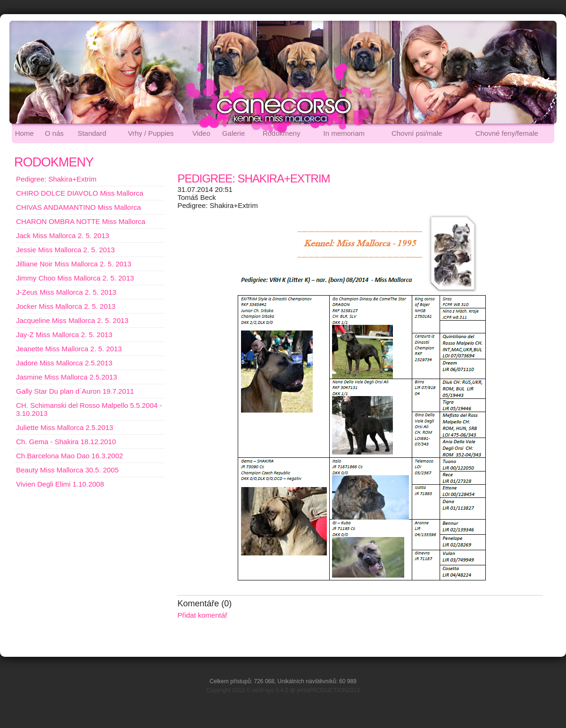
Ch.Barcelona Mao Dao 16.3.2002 (70, 456)
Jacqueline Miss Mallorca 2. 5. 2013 (72, 320)
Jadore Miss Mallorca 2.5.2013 (64, 363)
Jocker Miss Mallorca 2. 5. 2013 (66, 306)
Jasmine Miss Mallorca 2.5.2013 (67, 377)
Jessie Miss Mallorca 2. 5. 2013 (65, 250)
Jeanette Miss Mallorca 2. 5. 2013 (69, 349)
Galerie (233, 133)
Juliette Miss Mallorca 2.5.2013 (65, 427)
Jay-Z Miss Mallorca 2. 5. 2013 (64, 335)
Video (201, 133)
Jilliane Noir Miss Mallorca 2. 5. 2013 (74, 264)
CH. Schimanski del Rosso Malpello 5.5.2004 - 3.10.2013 (89, 409)
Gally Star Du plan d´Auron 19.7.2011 (75, 391)
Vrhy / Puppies (151, 133)
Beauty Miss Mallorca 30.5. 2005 (67, 470)
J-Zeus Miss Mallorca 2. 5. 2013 (66, 292)
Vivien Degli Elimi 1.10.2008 (60, 484)
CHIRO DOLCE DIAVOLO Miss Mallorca (80, 193)
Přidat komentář (202, 615)
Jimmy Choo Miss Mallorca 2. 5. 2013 (75, 278)
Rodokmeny (282, 133)
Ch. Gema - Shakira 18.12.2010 (66, 442)
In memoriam (344, 133)
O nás (54, 133)
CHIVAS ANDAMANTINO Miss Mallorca (79, 207)
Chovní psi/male (417, 133)
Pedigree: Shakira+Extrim (56, 179)
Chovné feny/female (507, 133)
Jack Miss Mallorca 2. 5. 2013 (63, 236)
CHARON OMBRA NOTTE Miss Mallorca (81, 221)
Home (25, 133)
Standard (92, 133)
